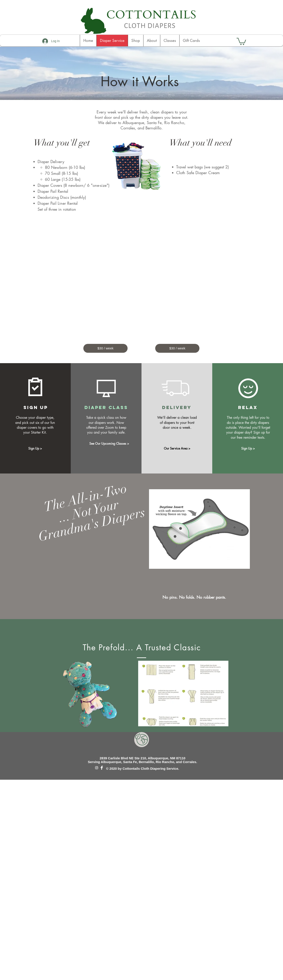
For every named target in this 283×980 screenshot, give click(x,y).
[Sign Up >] (35, 448)
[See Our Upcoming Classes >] (109, 443)
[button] (241, 41)
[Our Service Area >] (177, 448)
